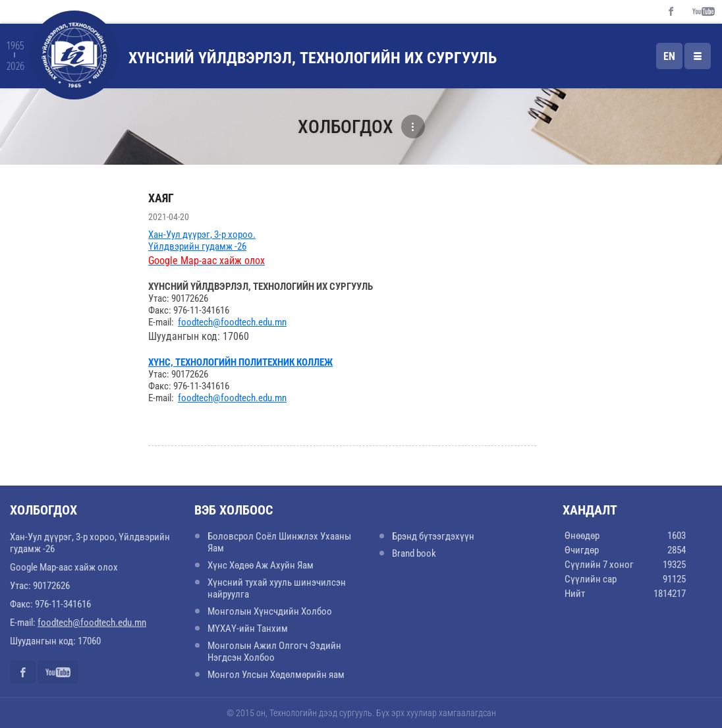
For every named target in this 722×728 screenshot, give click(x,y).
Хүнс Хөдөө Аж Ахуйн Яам (261, 565)
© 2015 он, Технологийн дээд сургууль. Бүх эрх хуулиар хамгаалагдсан (361, 713)
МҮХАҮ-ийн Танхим (248, 629)
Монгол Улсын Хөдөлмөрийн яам (276, 675)
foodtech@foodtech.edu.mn (232, 322)
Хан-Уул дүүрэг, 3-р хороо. (202, 235)
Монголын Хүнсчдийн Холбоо (270, 611)
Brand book (414, 553)
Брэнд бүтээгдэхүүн (433, 536)
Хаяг (161, 198)
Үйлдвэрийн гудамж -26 (197, 246)
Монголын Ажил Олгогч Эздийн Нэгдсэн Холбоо (274, 652)
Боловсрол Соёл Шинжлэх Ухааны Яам (279, 542)
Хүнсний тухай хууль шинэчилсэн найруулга (277, 588)
